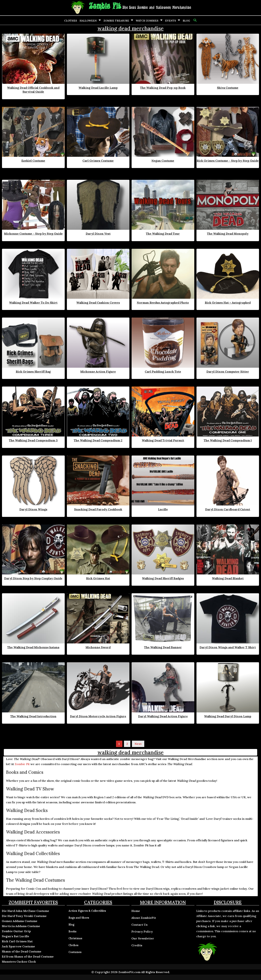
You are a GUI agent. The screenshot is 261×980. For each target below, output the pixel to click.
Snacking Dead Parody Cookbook (98, 509)
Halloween (88, 21)
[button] (195, 20)
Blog (186, 21)
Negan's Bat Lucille (15, 936)
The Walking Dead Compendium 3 (33, 440)
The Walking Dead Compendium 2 (98, 440)
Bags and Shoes (79, 918)
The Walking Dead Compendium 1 (228, 440)
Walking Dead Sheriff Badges (163, 578)
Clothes (71, 21)
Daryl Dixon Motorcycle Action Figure (98, 716)
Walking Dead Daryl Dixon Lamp (228, 716)
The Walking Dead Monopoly (228, 234)
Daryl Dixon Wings (33, 509)
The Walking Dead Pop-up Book (163, 88)
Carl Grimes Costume (98, 161)
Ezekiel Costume (33, 161)
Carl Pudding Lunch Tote (163, 372)
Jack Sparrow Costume (18, 946)
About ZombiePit (144, 918)
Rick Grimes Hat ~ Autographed (228, 303)
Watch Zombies (147, 21)
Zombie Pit (105, 6)
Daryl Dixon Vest (98, 234)
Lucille (163, 509)
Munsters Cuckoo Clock (19, 962)
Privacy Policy (142, 931)
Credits (137, 945)
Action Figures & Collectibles (87, 911)
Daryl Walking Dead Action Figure (163, 716)
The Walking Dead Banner (163, 647)
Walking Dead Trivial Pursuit (163, 440)
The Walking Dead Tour (163, 234)
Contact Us (139, 925)
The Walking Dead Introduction (33, 716)
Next (138, 744)
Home (136, 911)
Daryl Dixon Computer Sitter (228, 372)
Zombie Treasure (116, 21)
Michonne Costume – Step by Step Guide (33, 234)
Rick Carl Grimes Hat (17, 941)
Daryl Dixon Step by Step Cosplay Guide (33, 578)
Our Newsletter (143, 938)
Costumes (75, 952)
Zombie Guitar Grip (16, 931)
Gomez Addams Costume (20, 921)
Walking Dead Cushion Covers (98, 303)
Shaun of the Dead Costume (22, 951)
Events (171, 21)
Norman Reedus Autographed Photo (163, 303)
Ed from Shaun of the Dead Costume (28, 956)
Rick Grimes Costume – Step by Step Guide (228, 161)
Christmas (75, 938)
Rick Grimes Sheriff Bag (33, 372)
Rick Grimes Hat (98, 578)
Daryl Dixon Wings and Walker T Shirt (228, 647)
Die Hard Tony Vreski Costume (24, 916)
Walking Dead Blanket (228, 578)
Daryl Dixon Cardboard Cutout (228, 509)
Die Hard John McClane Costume (25, 911)
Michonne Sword (98, 647)
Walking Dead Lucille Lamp (98, 88)
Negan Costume (163, 161)
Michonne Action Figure (98, 372)
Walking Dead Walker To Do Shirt (33, 303)
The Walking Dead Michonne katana (33, 647)
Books (72, 931)
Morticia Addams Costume (21, 926)
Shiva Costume (228, 88)
